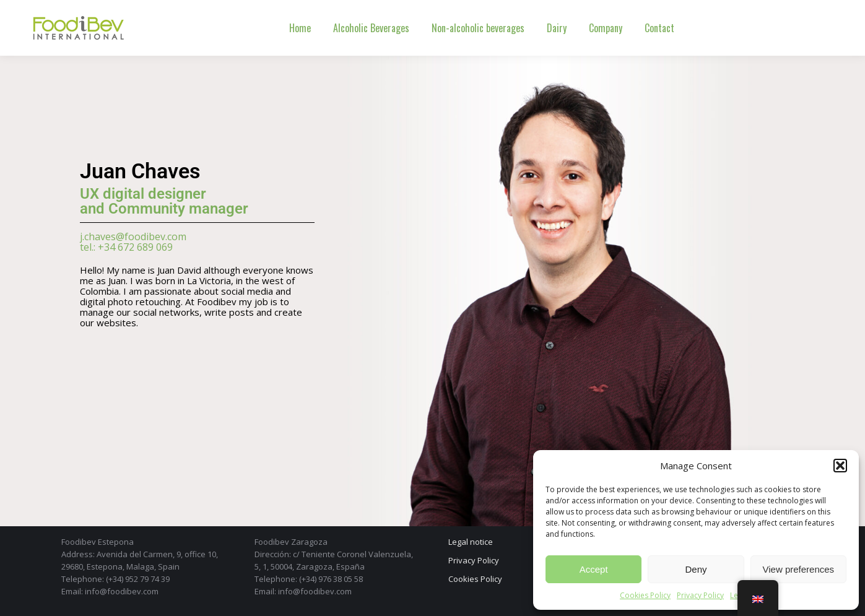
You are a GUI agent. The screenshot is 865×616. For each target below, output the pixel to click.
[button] (840, 466)
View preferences (799, 569)
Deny (696, 569)
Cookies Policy (645, 595)
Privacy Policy (700, 595)
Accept (594, 569)
